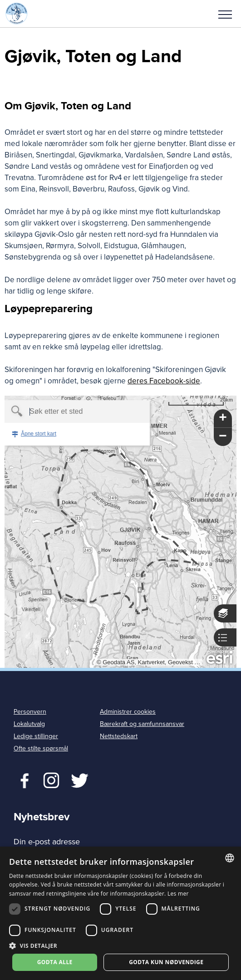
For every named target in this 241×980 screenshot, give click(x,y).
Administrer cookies (128, 712)
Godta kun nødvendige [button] (166, 962)
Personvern (30, 712)
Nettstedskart (119, 736)
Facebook (22, 779)
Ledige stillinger (36, 736)
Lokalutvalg (29, 724)
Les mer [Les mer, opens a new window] (178, 894)
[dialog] (120, 913)
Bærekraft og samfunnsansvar (142, 724)
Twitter (51, 779)
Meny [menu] (225, 15)
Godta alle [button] (55, 962)
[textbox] (61, 412)
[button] (225, 14)
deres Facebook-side (164, 381)
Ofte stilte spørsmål (41, 748)
